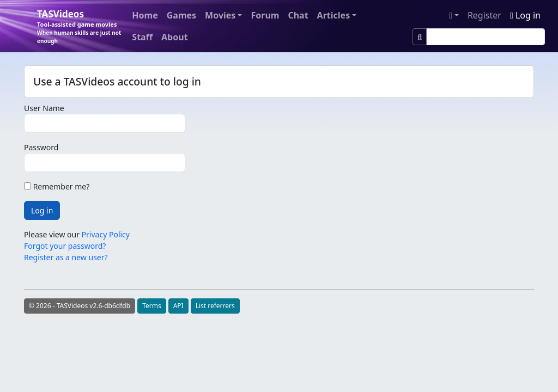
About (175, 37)
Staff (142, 37)
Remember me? (57, 186)
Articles (334, 15)
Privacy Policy (106, 234)
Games (181, 15)
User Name (44, 108)
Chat (298, 15)
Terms (152, 306)
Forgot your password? (65, 246)
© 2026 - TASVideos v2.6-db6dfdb (80, 306)
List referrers (215, 306)
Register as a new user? (66, 257)
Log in (525, 15)
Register (484, 15)
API (178, 306)
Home (145, 15)
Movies (220, 15)
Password (41, 147)
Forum (265, 15)
